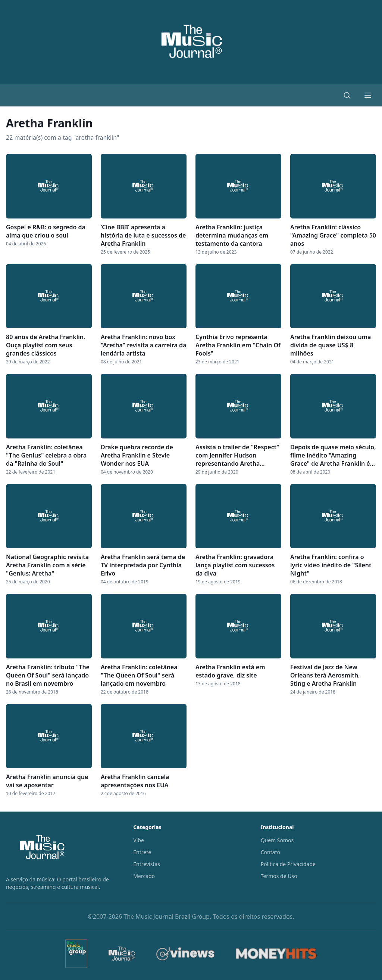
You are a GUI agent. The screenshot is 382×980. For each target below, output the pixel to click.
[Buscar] (347, 95)
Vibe (139, 840)
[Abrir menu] (368, 95)
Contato (270, 852)
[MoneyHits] (276, 954)
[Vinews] (185, 954)
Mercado (144, 876)
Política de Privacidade (288, 864)
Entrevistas (147, 864)
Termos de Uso (279, 876)
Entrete (142, 852)
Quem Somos (277, 840)
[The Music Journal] (122, 954)
